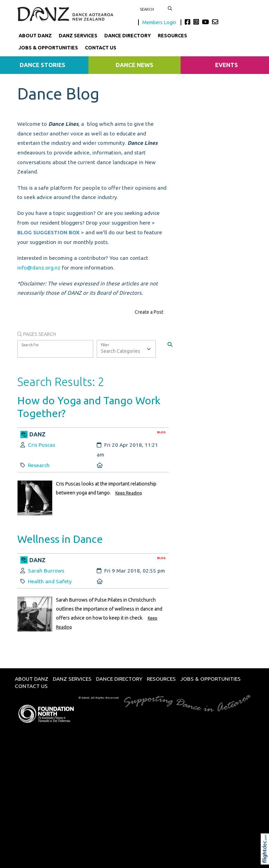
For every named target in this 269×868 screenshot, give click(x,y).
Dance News (134, 65)
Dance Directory (128, 36)
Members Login (160, 22)
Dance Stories (42, 65)
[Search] (170, 344)
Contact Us (101, 48)
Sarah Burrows (46, 571)
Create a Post (149, 312)
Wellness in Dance (60, 539)
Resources (172, 36)
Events (227, 65)
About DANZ (35, 36)
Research (39, 465)
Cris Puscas (42, 445)
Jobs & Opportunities (48, 48)
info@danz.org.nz (39, 268)
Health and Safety (50, 581)
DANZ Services (78, 36)
